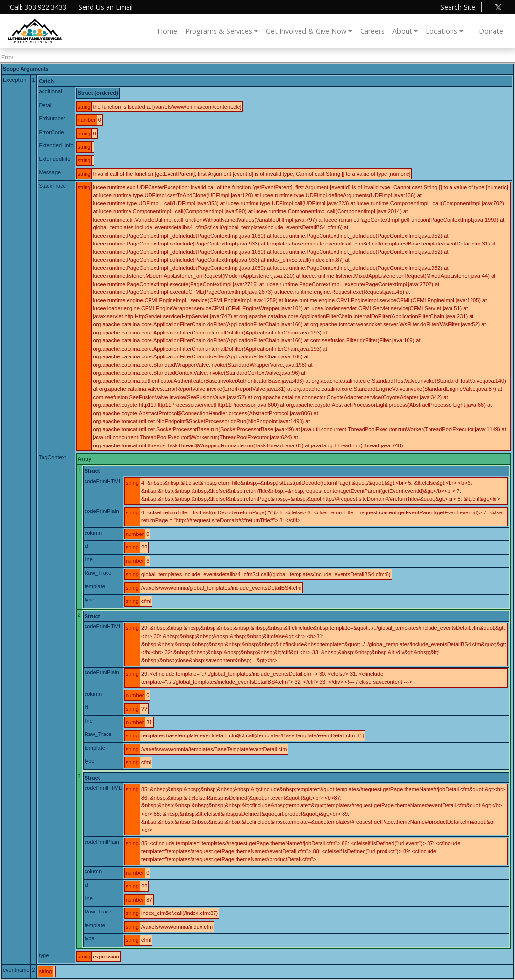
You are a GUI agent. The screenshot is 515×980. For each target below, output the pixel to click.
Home (167, 31)
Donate (491, 31)
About (402, 31)
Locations (441, 31)
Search (458, 7)
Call (38, 7)
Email (106, 7)
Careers (372, 31)
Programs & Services (219, 31)
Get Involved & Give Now (306, 31)
